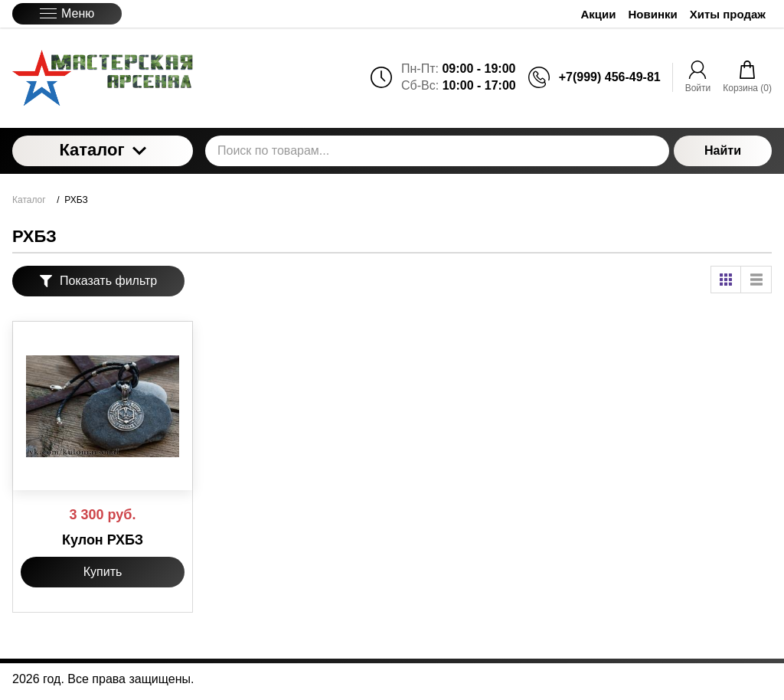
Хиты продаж (728, 14)
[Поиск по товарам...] (437, 151)
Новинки (653, 14)
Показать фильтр (98, 281)
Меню (67, 13)
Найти (723, 150)
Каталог (102, 150)
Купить (103, 572)
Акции (599, 14)
